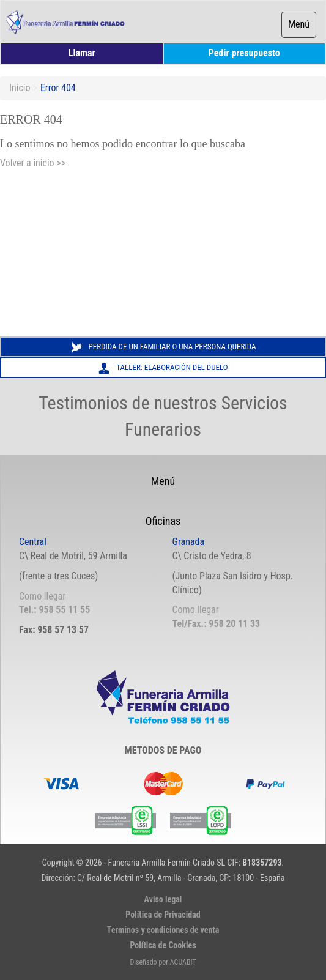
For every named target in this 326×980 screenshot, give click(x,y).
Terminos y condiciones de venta (163, 930)
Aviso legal (163, 899)
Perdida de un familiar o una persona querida (163, 347)
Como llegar (42, 596)
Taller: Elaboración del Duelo (163, 368)
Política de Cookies (163, 945)
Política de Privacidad (163, 915)
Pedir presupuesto (244, 53)
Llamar (82, 53)
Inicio (20, 88)
